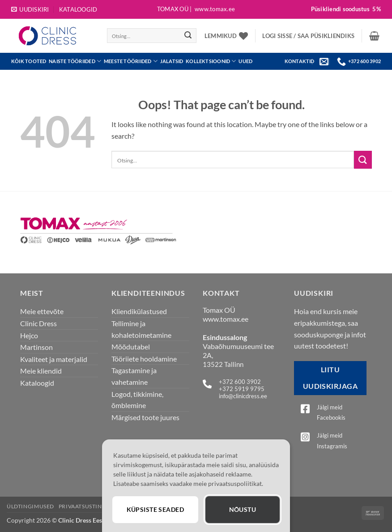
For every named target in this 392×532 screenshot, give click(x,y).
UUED (245, 61)
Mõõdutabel (131, 347)
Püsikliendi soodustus (346, 9)
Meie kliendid (41, 371)
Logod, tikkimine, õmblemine (137, 400)
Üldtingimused (30, 506)
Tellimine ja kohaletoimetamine (141, 329)
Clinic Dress (38, 323)
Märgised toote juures (145, 417)
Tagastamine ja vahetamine (134, 376)
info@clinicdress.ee (243, 396)
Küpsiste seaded (155, 509)
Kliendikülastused (139, 311)
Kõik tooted (29, 61)
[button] (30, 9)
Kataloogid (78, 9)
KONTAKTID (300, 61)
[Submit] (188, 36)
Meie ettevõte (42, 311)
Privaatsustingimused (94, 506)
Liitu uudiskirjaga (330, 378)
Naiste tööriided (75, 61)
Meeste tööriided (131, 61)
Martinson (36, 347)
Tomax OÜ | (196, 9)
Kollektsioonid (211, 61)
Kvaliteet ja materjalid (54, 359)
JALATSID (172, 61)
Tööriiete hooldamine (144, 359)
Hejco (29, 335)
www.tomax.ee (226, 319)
